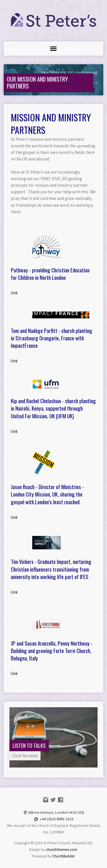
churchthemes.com (61, 850)
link (14, 293)
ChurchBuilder (63, 856)
